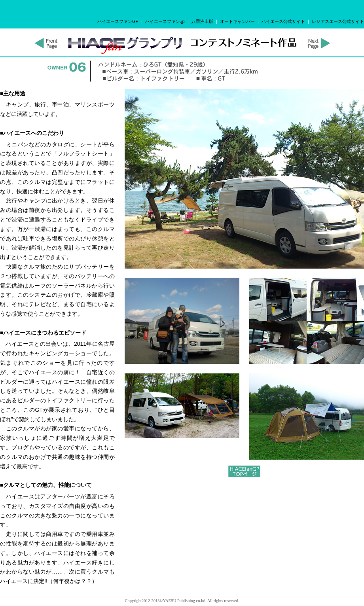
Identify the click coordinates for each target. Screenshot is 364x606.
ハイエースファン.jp (165, 21)
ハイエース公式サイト (283, 21)
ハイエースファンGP (118, 21)
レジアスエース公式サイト (338, 21)
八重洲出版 (202, 21)
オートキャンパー (237, 21)
